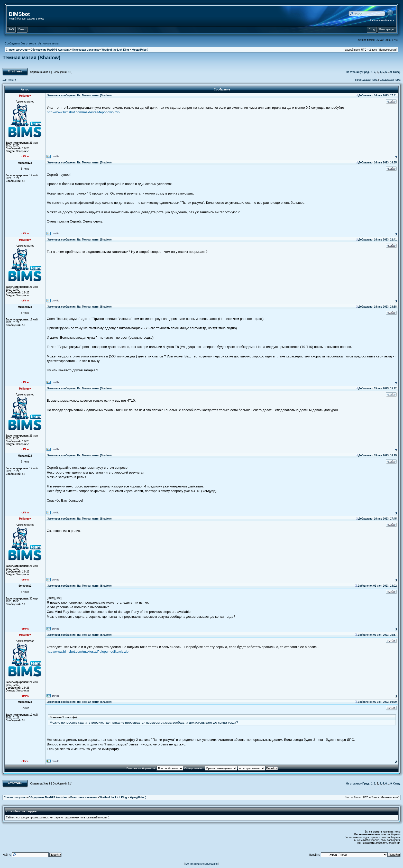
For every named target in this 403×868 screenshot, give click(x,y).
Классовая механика (86, 50)
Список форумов (17, 50)
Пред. (366, 72)
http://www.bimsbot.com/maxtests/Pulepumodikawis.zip (88, 652)
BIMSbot (19, 14)
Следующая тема (390, 80)
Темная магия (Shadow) (31, 58)
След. (397, 72)
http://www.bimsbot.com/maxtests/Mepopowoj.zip (83, 112)
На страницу (354, 72)
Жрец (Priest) (140, 50)
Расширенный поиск (382, 20)
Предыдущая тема (366, 80)
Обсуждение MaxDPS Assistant (50, 50)
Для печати (9, 80)
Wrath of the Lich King (115, 50)
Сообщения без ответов (20, 43)
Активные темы (48, 43)
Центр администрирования (201, 864)
